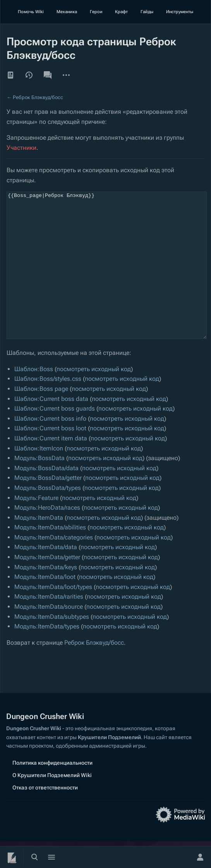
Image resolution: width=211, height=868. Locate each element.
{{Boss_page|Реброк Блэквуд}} (107, 280)
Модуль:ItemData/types (47, 655)
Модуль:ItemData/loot (45, 606)
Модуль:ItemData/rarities (49, 626)
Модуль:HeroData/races (47, 537)
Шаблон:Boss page (41, 418)
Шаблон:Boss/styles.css (48, 408)
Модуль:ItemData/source (49, 636)
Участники (21, 148)
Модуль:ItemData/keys (46, 596)
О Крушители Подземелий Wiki (52, 802)
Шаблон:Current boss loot (50, 457)
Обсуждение (48, 75)
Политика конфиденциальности (52, 789)
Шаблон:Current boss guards (55, 437)
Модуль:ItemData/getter (47, 586)
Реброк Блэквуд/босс (38, 97)
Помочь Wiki (31, 12)
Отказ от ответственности (45, 814)
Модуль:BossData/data (46, 497)
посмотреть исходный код (94, 398)
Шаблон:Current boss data (51, 428)
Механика (67, 12)
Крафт (121, 12)
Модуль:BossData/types (48, 517)
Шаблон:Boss (34, 398)
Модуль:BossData (39, 487)
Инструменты (180, 12)
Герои (96, 12)
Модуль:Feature (36, 527)
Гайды (147, 12)
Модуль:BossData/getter (48, 507)
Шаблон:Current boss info (50, 448)
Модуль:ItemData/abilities (50, 556)
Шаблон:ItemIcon (39, 477)
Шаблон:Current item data (51, 467)
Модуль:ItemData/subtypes (52, 646)
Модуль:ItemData (39, 547)
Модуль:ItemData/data (46, 576)
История (29, 75)
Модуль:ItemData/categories (54, 566)
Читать (10, 75)
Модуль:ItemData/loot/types (53, 616)
